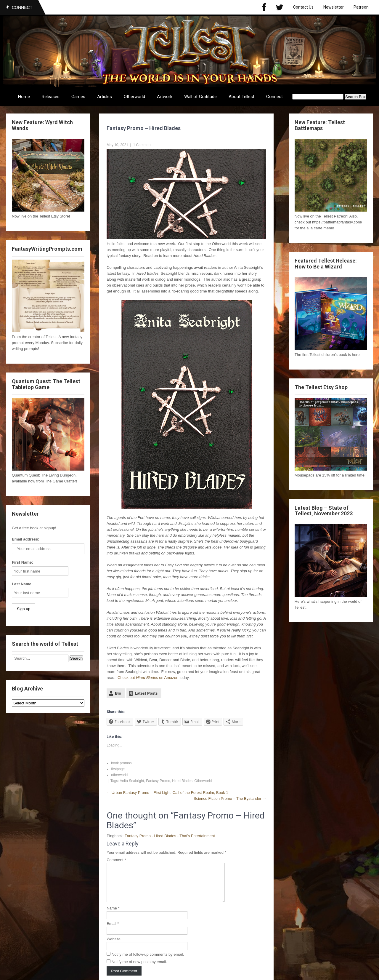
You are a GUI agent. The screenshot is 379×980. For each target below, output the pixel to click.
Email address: (26, 539)
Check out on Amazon (148, 678)
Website (114, 946)
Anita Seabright (132, 781)
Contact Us (303, 7)
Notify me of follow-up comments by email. (148, 961)
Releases (51, 97)
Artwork (165, 97)
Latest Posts (146, 693)
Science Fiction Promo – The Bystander (230, 798)
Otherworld (134, 97)
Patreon (361, 7)
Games (78, 97)
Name (113, 915)
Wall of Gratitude (200, 97)
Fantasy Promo (158, 781)
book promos (121, 763)
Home (24, 97)
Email (113, 931)
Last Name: (22, 584)
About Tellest (241, 97)
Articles (105, 97)
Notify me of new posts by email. (139, 969)
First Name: (23, 562)
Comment (116, 860)
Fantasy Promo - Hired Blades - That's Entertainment (170, 836)
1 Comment (142, 145)
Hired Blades (182, 781)
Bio (118, 693)
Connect (274, 97)
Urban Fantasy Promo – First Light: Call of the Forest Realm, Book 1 (167, 793)
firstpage (118, 769)
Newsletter (334, 7)
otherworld (119, 775)
